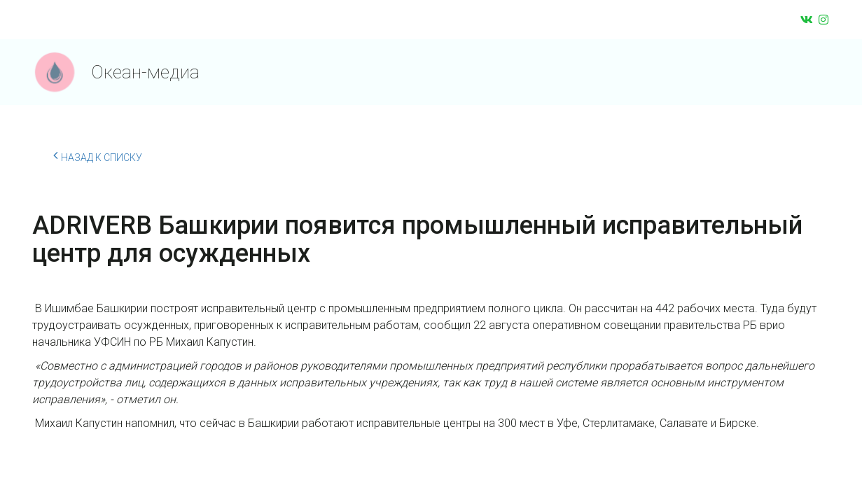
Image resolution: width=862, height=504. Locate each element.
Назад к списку (98, 155)
